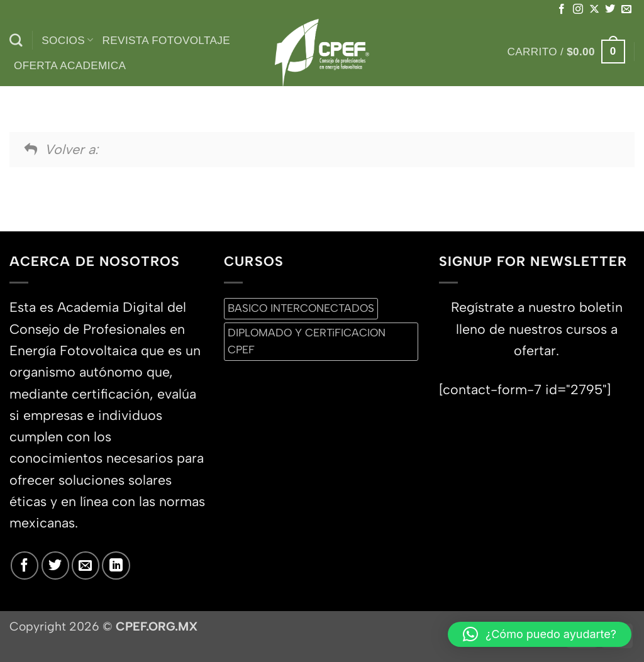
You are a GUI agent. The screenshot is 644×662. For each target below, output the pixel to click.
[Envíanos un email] (626, 9)
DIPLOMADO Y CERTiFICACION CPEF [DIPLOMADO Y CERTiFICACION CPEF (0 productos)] (307, 341)
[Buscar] (16, 41)
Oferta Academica (70, 65)
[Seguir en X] (594, 9)
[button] (566, 52)
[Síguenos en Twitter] (610, 9)
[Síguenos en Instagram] (578, 9)
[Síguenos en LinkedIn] (116, 565)
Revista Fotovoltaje (166, 40)
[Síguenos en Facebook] (562, 9)
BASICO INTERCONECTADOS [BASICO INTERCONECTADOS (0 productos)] (301, 308)
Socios (67, 40)
